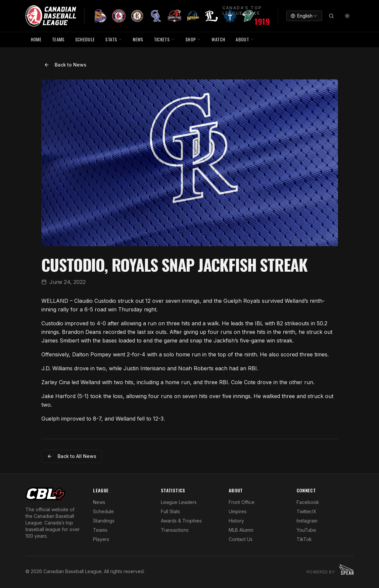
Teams (100, 530)
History (236, 521)
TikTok (304, 539)
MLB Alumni (241, 530)
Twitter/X (307, 511)
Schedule (103, 511)
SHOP (193, 39)
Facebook (308, 502)
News (99, 502)
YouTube (306, 530)
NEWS (138, 39)
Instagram (307, 521)
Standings (104, 521)
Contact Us (241, 539)
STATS (114, 39)
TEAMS (58, 39)
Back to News (65, 65)
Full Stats (170, 511)
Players (101, 539)
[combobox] (304, 16)
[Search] (331, 16)
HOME (36, 39)
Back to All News (72, 456)
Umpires (238, 511)
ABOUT (245, 39)
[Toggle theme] (347, 16)
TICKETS (164, 39)
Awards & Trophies (181, 521)
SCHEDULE (85, 39)
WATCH (218, 39)
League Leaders (179, 502)
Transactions (175, 530)
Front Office (242, 502)
